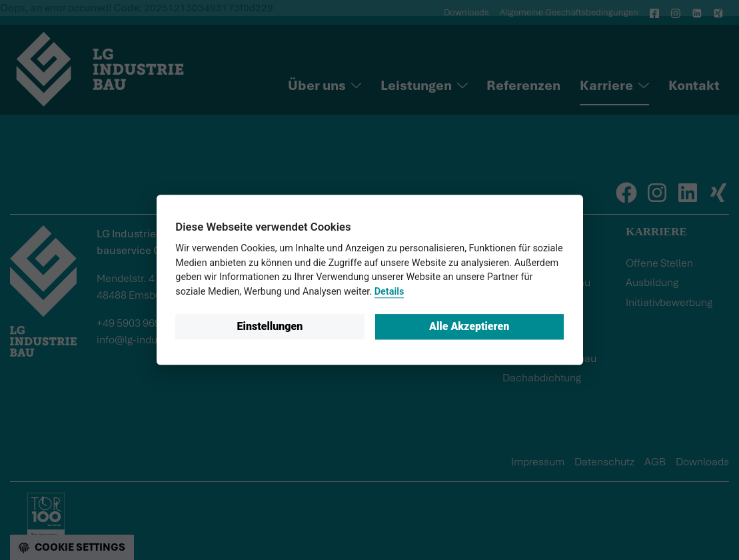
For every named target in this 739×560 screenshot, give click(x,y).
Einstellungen (270, 326)
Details (389, 292)
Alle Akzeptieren (469, 326)
